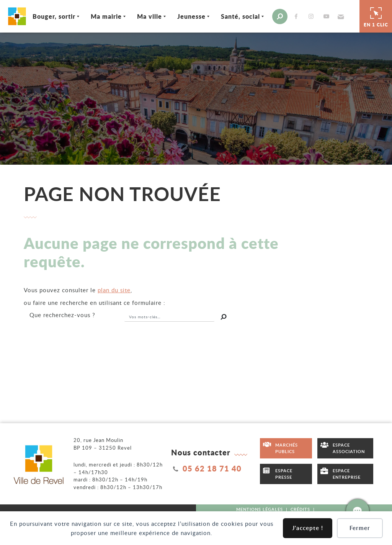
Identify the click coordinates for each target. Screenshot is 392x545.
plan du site (114, 290)
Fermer (360, 528)
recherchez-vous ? (62, 315)
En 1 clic (376, 16)
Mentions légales (260, 509)
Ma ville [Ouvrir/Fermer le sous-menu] (149, 16)
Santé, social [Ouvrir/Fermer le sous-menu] (240, 16)
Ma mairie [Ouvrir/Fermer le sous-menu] (106, 16)
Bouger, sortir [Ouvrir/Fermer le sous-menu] (54, 16)
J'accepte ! (308, 528)
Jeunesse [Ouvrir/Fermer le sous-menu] (191, 16)
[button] (340, 16)
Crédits (300, 509)
